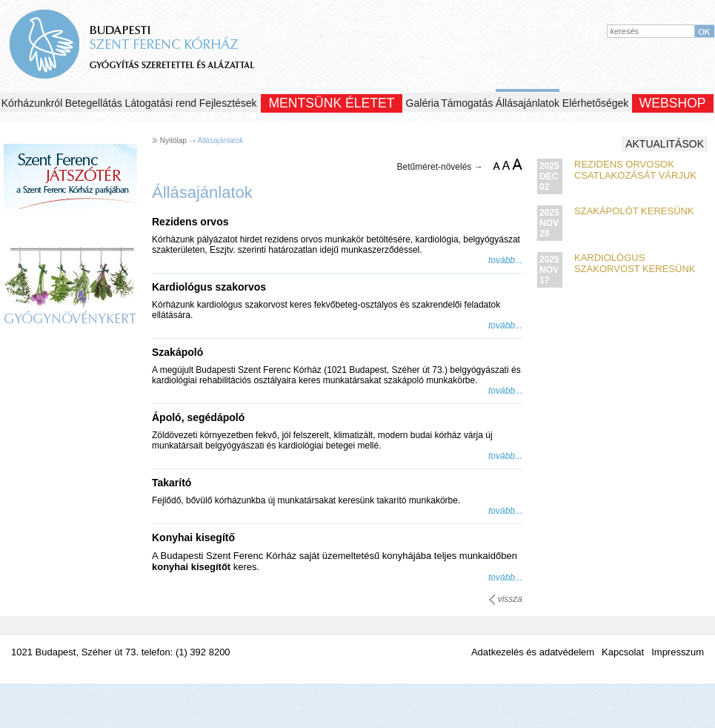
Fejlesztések (228, 103)
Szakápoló (177, 352)
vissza (506, 599)
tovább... (505, 260)
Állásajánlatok (528, 103)
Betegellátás (94, 103)
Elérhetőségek (596, 103)
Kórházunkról (32, 103)
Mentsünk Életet (331, 103)
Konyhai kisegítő (193, 537)
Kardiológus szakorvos (209, 287)
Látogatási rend (161, 103)
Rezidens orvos (190, 222)
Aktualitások (665, 144)
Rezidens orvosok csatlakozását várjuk (635, 170)
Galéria (423, 103)
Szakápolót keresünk (634, 211)
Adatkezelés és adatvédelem (533, 652)
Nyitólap (173, 140)
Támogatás (467, 103)
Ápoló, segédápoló (198, 417)
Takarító (172, 483)
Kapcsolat (623, 652)
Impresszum (678, 652)
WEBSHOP (673, 103)
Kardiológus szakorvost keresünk (635, 263)
